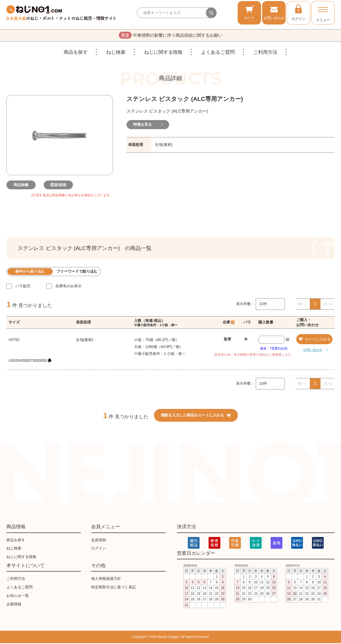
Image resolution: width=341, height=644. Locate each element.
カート (249, 12)
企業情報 (14, 605)
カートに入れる (314, 340)
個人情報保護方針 (106, 579)
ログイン (298, 12)
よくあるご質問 (218, 53)
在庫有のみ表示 (68, 287)
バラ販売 (23, 287)
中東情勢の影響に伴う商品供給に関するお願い (171, 36)
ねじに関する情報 (163, 53)
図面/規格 (60, 186)
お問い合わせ (274, 12)
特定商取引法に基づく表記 (113, 588)
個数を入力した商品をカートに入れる (196, 416)
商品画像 (22, 186)
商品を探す (76, 53)
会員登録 (99, 541)
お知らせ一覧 (18, 596)
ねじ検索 (116, 53)
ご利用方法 (265, 53)
